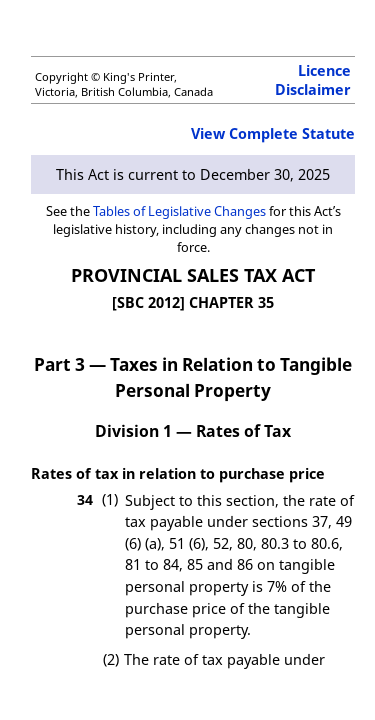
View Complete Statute (273, 133)
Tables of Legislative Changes (179, 211)
